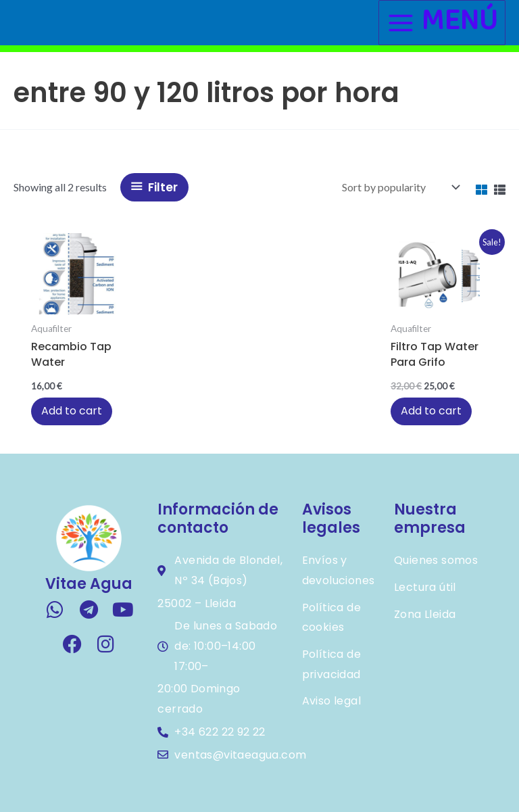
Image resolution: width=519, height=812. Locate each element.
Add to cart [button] (72, 411)
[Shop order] (399, 187)
